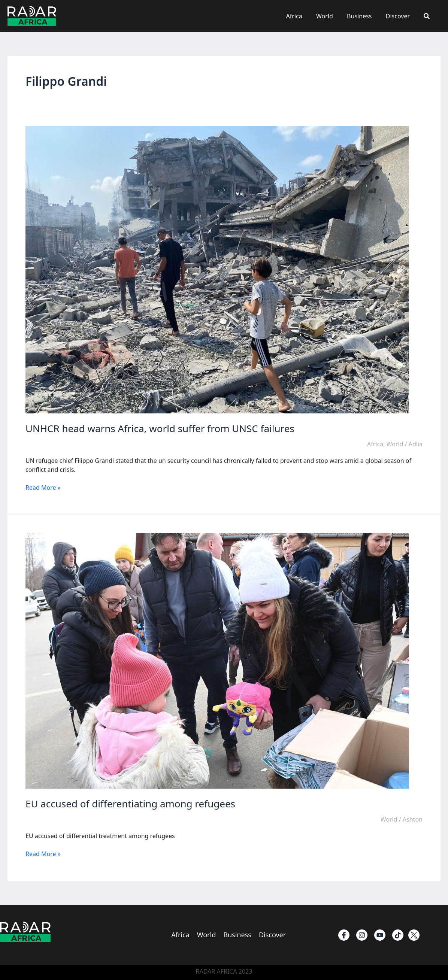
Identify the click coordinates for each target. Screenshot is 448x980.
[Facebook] (344, 935)
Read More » (43, 488)
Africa (303, 16)
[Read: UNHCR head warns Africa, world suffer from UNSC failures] (217, 269)
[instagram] (362, 935)
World (332, 16)
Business (364, 16)
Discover (401, 16)
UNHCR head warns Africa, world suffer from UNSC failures (160, 428)
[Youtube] (380, 935)
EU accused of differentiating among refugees (130, 804)
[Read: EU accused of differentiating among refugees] (217, 660)
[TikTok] (398, 935)
